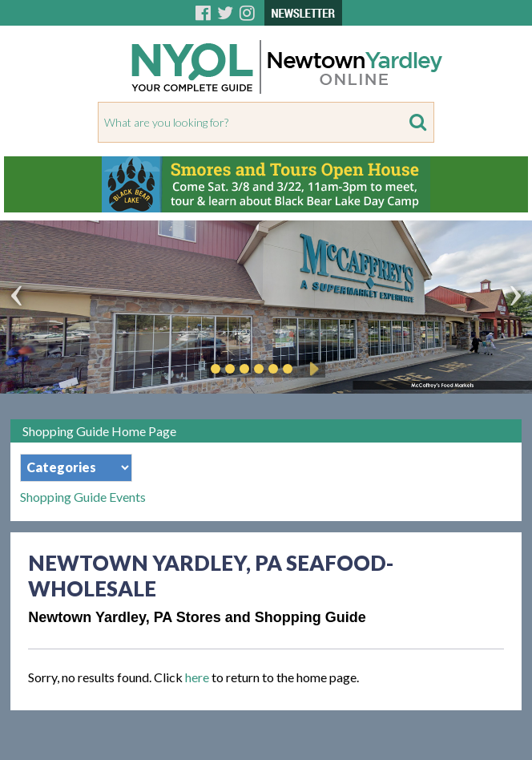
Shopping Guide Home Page (99, 431)
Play (312, 369)
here (197, 677)
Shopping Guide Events (83, 497)
